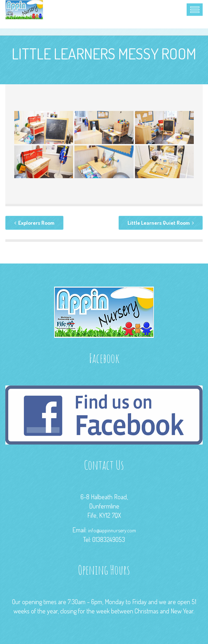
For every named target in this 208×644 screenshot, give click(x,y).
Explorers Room (34, 223)
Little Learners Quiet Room (161, 223)
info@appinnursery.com (112, 530)
